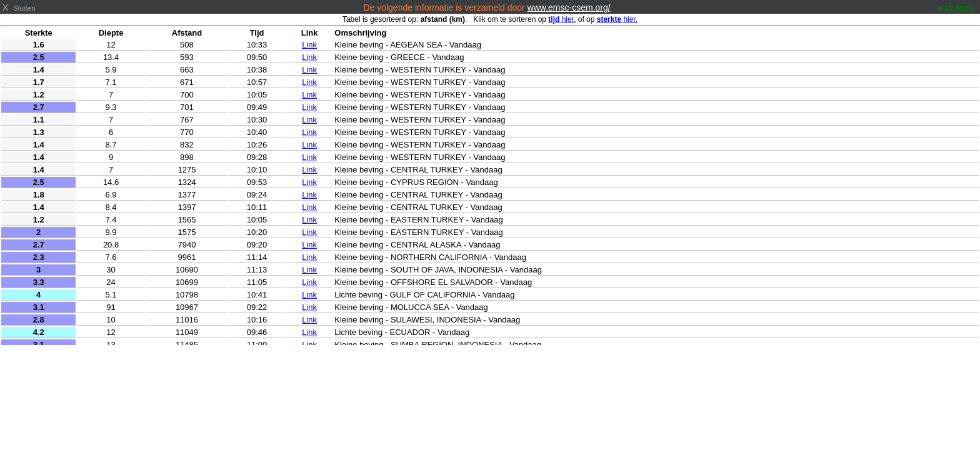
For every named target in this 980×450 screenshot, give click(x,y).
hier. (562, 19)
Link (309, 45)
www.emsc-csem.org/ (569, 7)
